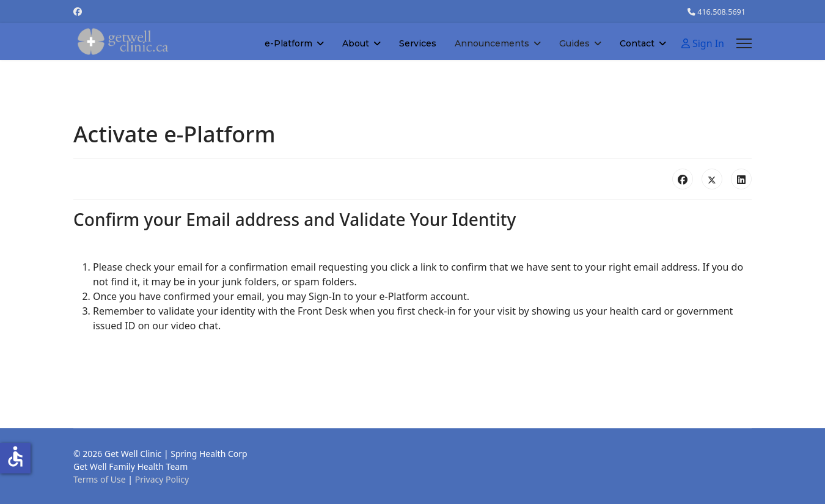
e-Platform (288, 43)
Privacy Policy (162, 479)
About (356, 43)
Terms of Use (100, 479)
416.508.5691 (721, 12)
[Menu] (744, 43)
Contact (637, 43)
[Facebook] (78, 11)
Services (418, 43)
